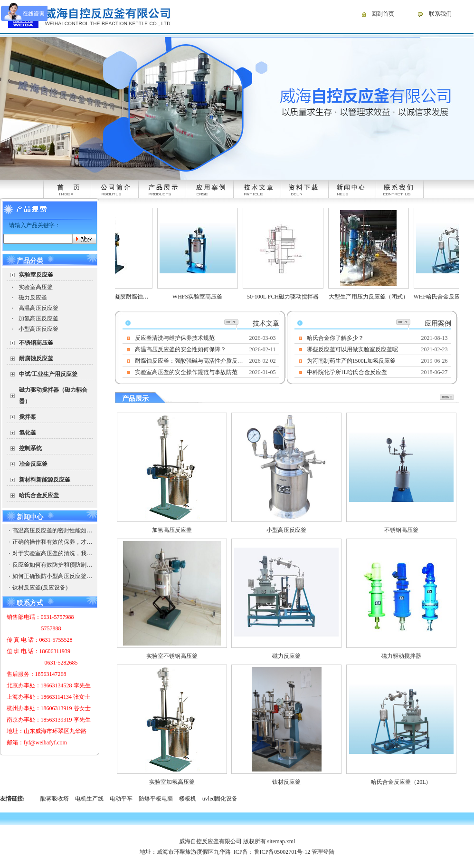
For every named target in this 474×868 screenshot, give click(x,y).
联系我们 (440, 14)
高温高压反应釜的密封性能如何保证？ (52, 530)
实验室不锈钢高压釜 (172, 656)
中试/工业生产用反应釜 (48, 374)
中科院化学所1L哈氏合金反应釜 (347, 372)
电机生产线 (89, 799)
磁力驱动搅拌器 (401, 656)
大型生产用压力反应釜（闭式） (373, 297)
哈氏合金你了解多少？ (335, 338)
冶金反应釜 (33, 464)
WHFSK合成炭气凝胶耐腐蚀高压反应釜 (126, 297)
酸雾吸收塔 (55, 799)
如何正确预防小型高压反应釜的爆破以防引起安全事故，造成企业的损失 (52, 576)
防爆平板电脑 (156, 799)
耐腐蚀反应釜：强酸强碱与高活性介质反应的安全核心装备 (190, 361)
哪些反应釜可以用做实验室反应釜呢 (352, 349)
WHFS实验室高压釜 (202, 297)
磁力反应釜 (33, 298)
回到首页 (383, 14)
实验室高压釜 (36, 287)
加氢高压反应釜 (38, 318)
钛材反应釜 (286, 782)
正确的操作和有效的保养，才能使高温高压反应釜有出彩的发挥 (52, 542)
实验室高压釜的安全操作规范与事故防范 (186, 372)
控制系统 (30, 448)
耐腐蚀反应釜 (36, 358)
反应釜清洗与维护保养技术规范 (175, 338)
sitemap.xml (281, 841)
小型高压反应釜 (38, 329)
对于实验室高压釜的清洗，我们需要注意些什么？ (52, 553)
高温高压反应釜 (38, 308)
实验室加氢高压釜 (172, 782)
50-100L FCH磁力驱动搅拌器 (287, 297)
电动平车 (121, 799)
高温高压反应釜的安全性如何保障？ (180, 349)
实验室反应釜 (36, 275)
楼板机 (188, 799)
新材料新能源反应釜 (45, 480)
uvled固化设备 (220, 799)
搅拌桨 (28, 417)
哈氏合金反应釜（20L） (401, 782)
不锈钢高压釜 (36, 343)
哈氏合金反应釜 (39, 495)
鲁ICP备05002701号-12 (282, 852)
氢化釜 (28, 433)
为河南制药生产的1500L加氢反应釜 (351, 361)
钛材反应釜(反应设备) (40, 588)
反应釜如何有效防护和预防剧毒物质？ (52, 565)
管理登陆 (323, 852)
